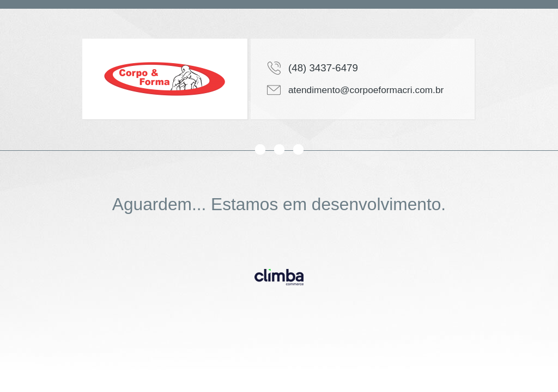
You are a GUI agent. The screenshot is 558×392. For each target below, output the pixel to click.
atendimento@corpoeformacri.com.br (366, 90)
